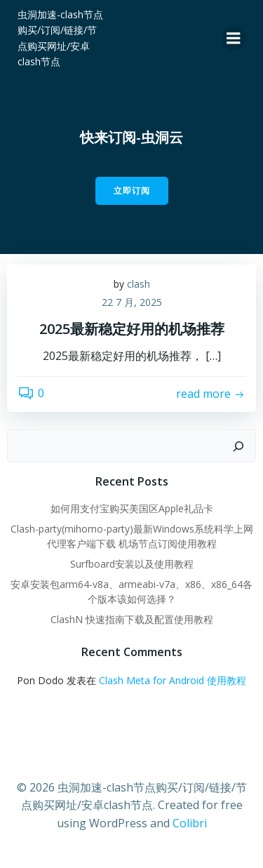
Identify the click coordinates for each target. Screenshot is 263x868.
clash (139, 284)
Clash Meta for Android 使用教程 (173, 680)
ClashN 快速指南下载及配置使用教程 (132, 619)
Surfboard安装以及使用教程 (132, 564)
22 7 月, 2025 (132, 302)
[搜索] (238, 446)
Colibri (190, 823)
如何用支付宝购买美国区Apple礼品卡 (132, 508)
